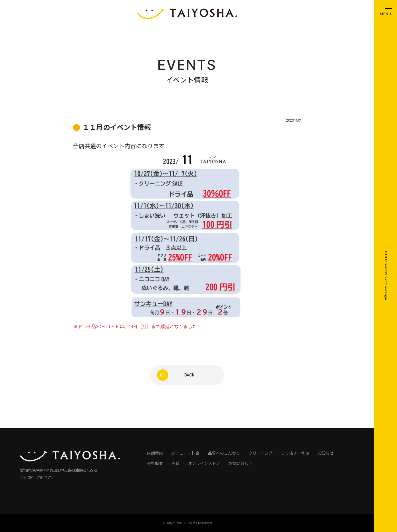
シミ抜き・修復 (295, 453)
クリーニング (261, 453)
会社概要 (155, 463)
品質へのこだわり (224, 453)
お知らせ (326, 453)
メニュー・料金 (186, 453)
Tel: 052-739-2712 (37, 478)
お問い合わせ (241, 463)
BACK (176, 375)
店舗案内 (155, 453)
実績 (176, 463)
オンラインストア (204, 463)
